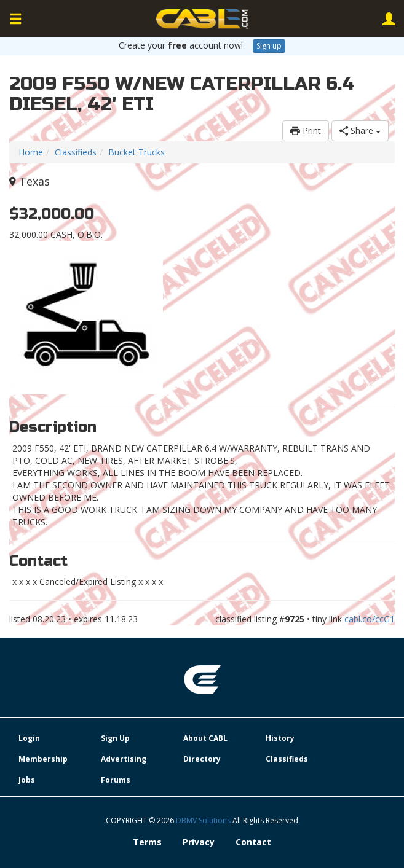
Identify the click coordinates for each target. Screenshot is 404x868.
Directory (202, 759)
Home (31, 152)
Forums (116, 780)
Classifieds (76, 152)
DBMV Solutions (204, 820)
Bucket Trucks (137, 152)
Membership (43, 759)
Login (29, 738)
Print (306, 131)
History (280, 738)
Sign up (269, 46)
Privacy (199, 842)
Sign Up (115, 738)
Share (360, 131)
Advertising (124, 759)
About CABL (205, 738)
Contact (253, 842)
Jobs (27, 780)
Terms (147, 842)
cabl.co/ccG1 (370, 619)
